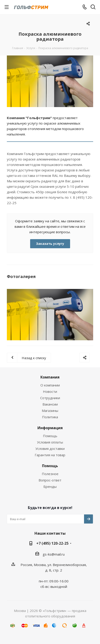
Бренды (50, 486)
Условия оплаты (50, 442)
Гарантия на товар (50, 455)
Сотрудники (50, 398)
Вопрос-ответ (50, 480)
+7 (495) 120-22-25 (52, 543)
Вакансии (50, 404)
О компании (50, 385)
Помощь (50, 436)
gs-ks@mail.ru (54, 554)
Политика (50, 417)
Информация (50, 428)
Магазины (50, 411)
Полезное (50, 474)
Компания (50, 377)
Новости (50, 391)
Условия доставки (50, 449)
